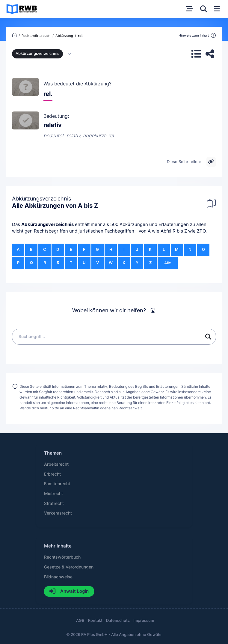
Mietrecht (53, 494)
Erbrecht (52, 474)
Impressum (144, 620)
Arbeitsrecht (56, 464)
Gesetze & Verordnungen (69, 567)
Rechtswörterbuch (62, 557)
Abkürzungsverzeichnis (47, 224)
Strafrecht (54, 503)
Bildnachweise (58, 577)
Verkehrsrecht (58, 513)
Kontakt (95, 620)
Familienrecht (57, 484)
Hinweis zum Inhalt (197, 36)
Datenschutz (118, 620)
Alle (168, 263)
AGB (80, 620)
